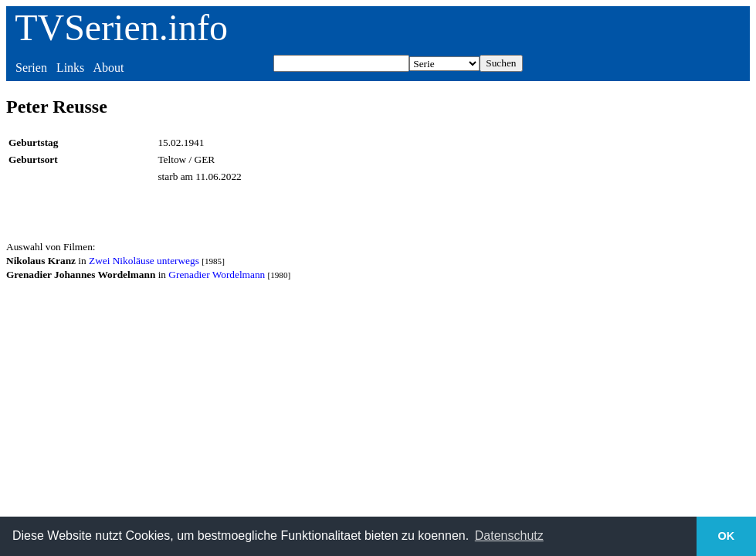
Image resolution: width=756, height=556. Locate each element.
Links (70, 68)
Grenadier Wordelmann (217, 275)
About (108, 68)
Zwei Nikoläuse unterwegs (144, 261)
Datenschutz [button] (509, 536)
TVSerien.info (121, 27)
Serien (31, 68)
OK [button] (727, 536)
